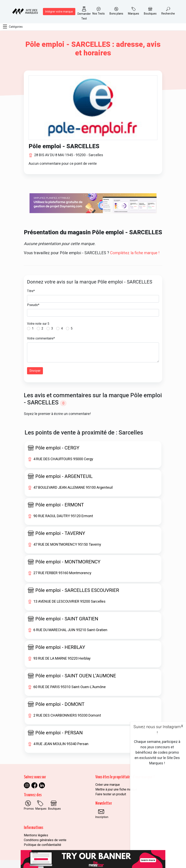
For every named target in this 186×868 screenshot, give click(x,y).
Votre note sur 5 (38, 324)
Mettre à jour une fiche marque (116, 789)
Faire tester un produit (111, 794)
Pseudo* (33, 305)
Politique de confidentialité (43, 845)
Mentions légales (36, 835)
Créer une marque (108, 785)
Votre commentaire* (41, 338)
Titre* (31, 291)
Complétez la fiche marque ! (135, 253)
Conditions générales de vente (45, 840)
